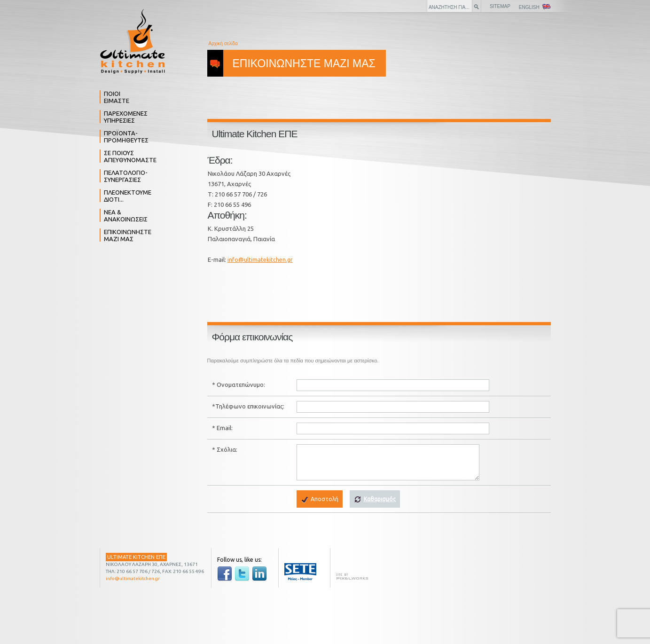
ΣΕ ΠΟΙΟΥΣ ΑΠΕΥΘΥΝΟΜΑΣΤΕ (130, 156)
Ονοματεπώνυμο (240, 385)
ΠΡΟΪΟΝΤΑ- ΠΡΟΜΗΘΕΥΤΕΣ (126, 137)
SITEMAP (500, 6)
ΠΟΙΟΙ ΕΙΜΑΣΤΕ (117, 97)
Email (224, 428)
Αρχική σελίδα (223, 43)
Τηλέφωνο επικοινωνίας (249, 406)
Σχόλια (226, 449)
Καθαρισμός (375, 500)
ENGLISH (535, 7)
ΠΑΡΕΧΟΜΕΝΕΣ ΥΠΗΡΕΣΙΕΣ (126, 117)
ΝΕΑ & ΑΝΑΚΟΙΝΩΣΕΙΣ (126, 216)
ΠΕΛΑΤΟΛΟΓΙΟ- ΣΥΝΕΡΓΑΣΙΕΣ (126, 176)
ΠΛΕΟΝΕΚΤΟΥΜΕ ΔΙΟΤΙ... (128, 196)
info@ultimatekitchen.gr (260, 260)
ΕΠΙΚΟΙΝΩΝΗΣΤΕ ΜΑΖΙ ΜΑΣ (128, 235)
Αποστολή (320, 500)
